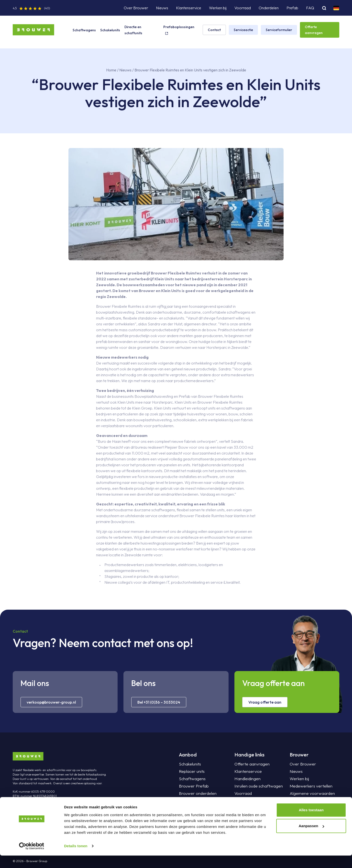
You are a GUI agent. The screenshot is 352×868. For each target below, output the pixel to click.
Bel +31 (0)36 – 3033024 (159, 702)
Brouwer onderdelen (196, 793)
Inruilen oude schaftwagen (257, 786)
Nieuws (162, 8)
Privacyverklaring (304, 801)
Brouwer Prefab (193, 786)
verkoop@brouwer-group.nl (51, 702)
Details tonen (76, 858)
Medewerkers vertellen (309, 786)
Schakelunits (110, 30)
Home (111, 70)
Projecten (243, 808)
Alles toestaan (311, 822)
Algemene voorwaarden (310, 793)
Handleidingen (246, 779)
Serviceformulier (279, 30)
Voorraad (243, 8)
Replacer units (191, 771)
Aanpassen (311, 838)
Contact (214, 30)
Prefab (292, 8)
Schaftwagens (84, 30)
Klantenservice (189, 8)
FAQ (310, 8)
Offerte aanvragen (314, 30)
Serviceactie (243, 30)
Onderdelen (269, 8)
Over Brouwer (136, 8)
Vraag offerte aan (265, 702)
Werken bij (218, 8)
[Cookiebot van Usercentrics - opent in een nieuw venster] (32, 858)
